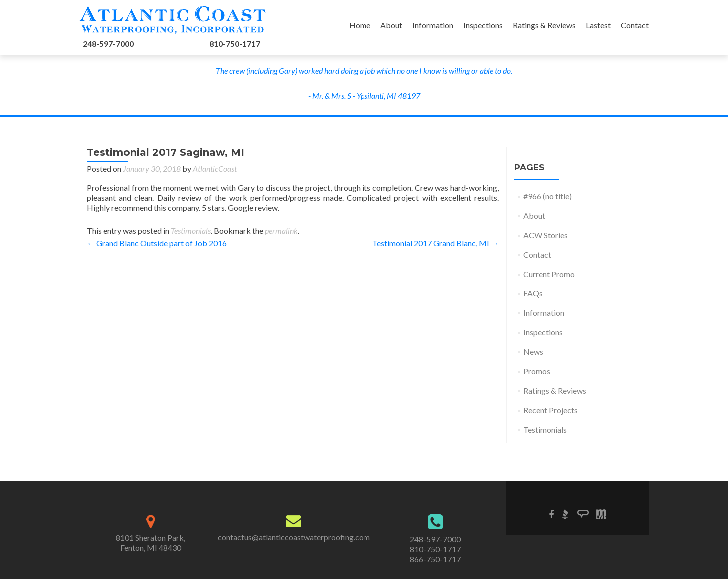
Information (433, 25)
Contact (635, 25)
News (533, 352)
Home (360, 25)
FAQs (533, 293)
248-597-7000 (108, 44)
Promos (537, 371)
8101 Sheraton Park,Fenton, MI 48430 (151, 542)
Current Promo (549, 274)
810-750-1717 (235, 44)
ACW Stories (546, 235)
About (391, 25)
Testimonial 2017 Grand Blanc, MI (436, 243)
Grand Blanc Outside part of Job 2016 (157, 243)
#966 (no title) (547, 196)
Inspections (483, 25)
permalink (281, 230)
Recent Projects (550, 410)
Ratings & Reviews (544, 25)
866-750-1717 (435, 559)
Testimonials (191, 230)
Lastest (598, 25)
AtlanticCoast (215, 168)
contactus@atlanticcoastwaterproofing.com (294, 537)
